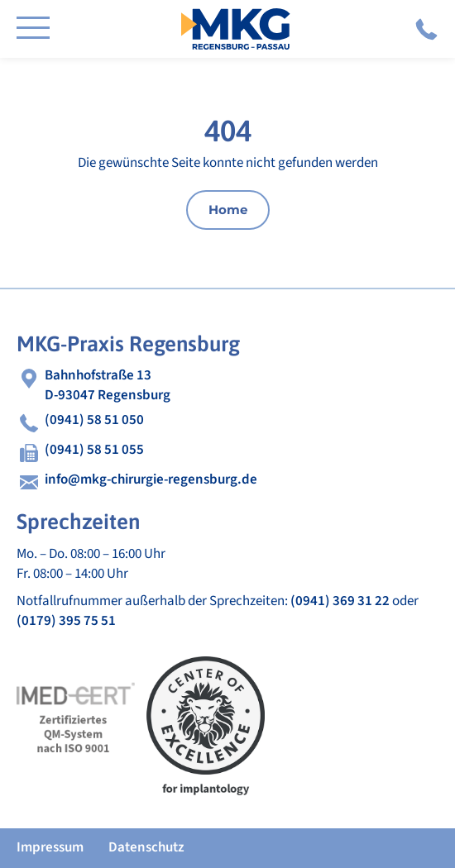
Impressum (50, 847)
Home (228, 210)
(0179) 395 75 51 (66, 621)
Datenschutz (146, 847)
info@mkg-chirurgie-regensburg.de (151, 480)
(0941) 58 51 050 (426, 29)
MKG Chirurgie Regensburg (236, 29)
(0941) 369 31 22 (340, 601)
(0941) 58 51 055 (94, 450)
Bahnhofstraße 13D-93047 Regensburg (108, 386)
